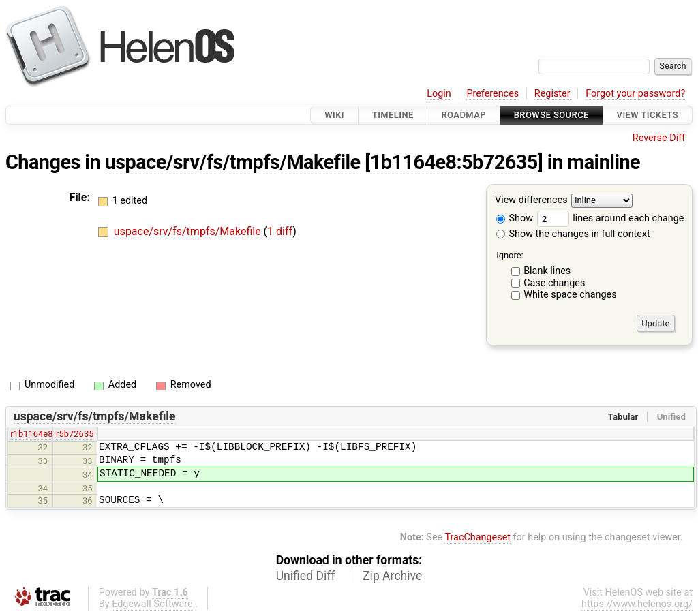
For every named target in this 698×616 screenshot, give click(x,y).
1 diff (280, 231)
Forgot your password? (635, 94)
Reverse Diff (659, 138)
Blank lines (547, 271)
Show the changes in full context (573, 234)
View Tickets (648, 115)
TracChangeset (477, 537)
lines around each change (611, 218)
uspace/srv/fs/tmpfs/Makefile (233, 162)
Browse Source (551, 115)
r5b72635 (75, 434)
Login (439, 94)
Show (515, 218)
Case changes (554, 283)
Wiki (334, 115)
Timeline (393, 115)
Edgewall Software (152, 604)
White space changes (570, 295)
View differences (531, 201)
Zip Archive (392, 576)
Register (552, 94)
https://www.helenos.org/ (637, 604)
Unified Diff (306, 576)
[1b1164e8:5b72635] (454, 162)
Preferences (492, 94)
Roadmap (464, 115)
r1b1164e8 (31, 434)
